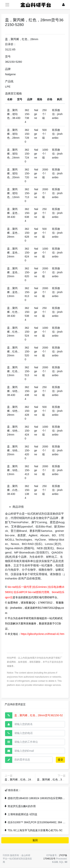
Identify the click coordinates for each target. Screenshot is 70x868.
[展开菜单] (7, 5)
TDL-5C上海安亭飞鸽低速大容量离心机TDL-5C (35, 830)
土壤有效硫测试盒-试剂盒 (22, 814)
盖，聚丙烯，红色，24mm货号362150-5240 (30, 780)
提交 (60, 760)
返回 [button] (35, 840)
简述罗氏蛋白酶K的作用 (22, 806)
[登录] (63, 5)
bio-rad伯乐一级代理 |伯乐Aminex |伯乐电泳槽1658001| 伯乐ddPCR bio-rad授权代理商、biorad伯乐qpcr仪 (35, 592)
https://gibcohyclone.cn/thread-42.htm (42, 634)
